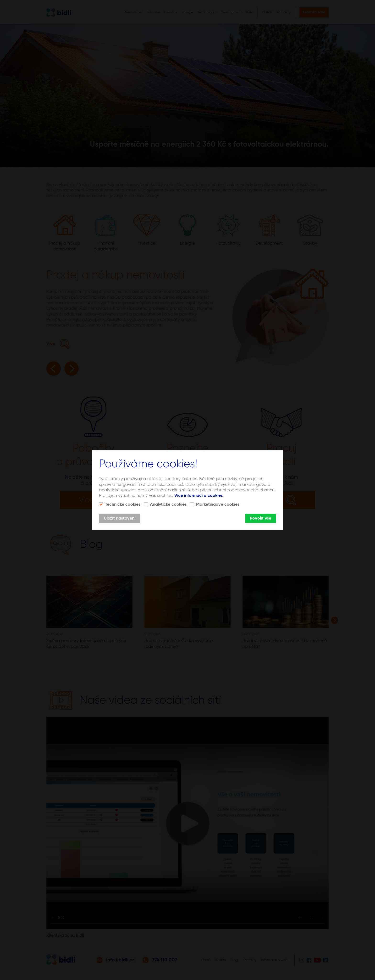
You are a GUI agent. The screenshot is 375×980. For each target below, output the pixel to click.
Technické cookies (123, 504)
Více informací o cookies (199, 496)
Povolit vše (261, 518)
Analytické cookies (168, 504)
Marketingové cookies (218, 504)
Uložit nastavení (120, 518)
